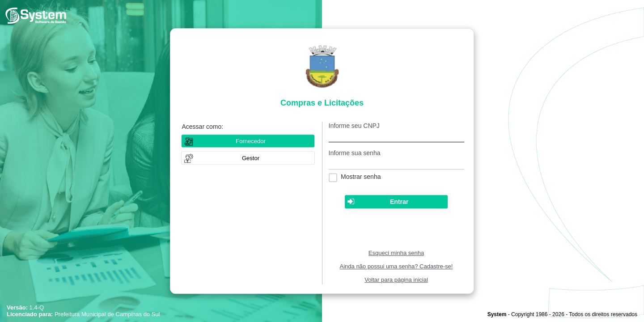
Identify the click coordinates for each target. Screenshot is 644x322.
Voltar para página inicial (396, 280)
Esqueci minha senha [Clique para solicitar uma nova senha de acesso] (396, 253)
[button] (248, 158)
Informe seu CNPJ (354, 126)
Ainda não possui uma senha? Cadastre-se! (396, 266)
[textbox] (396, 136)
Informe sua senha (355, 153)
